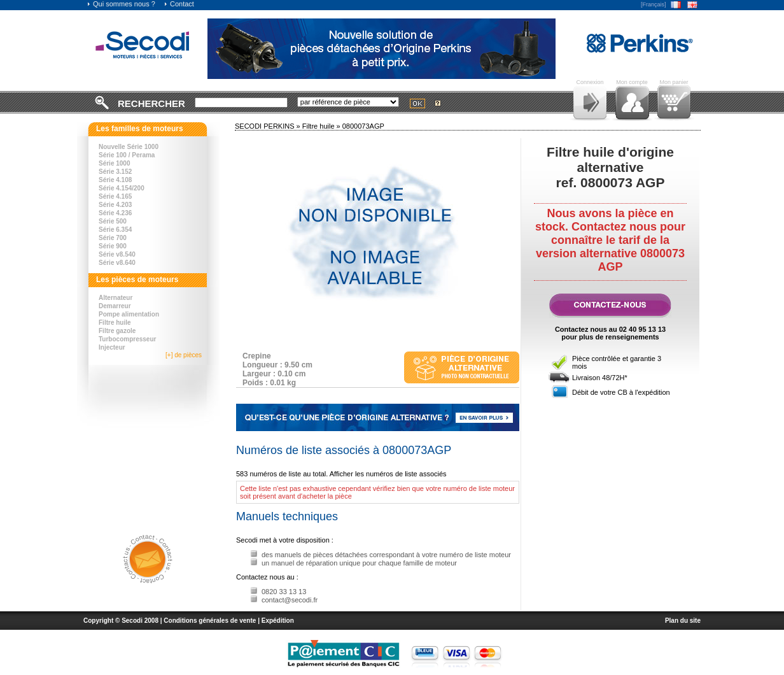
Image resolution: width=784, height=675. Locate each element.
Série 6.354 (115, 230)
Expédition (278, 621)
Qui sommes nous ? (121, 4)
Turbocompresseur (127, 339)
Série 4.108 (115, 180)
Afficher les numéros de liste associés (388, 474)
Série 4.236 (115, 213)
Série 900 (113, 246)
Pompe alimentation (129, 314)
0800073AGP (363, 126)
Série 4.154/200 (122, 188)
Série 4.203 (115, 205)
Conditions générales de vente (210, 621)
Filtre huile (115, 323)
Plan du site (683, 621)
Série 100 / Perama (127, 155)
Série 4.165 (115, 196)
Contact (179, 4)
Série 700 (113, 238)
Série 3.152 (115, 172)
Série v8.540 (117, 254)
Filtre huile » (322, 126)
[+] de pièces (184, 355)
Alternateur (115, 298)
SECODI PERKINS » (269, 126)
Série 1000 (115, 163)
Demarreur (115, 306)
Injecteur (112, 347)
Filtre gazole (117, 331)
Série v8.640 (117, 263)
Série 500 (113, 221)
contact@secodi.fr (290, 600)
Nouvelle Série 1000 (129, 147)
